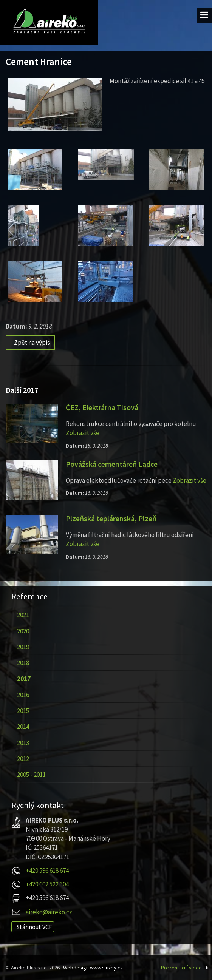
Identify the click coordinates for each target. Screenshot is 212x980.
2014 (23, 727)
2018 (23, 663)
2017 (24, 679)
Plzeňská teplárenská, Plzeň (111, 519)
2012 (23, 759)
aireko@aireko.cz (49, 912)
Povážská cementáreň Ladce (112, 464)
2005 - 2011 (31, 775)
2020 (23, 631)
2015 (23, 711)
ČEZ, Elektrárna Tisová (102, 407)
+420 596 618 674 (47, 870)
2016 (23, 695)
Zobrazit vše (83, 433)
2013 (23, 743)
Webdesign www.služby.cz (93, 968)
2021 (23, 615)
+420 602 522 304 (47, 884)
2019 (23, 647)
